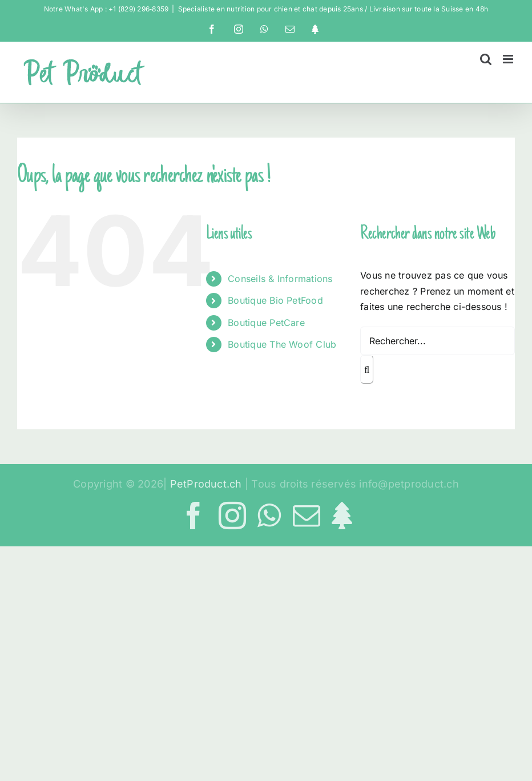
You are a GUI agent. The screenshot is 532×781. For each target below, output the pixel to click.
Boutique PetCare (266, 323)
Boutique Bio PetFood (275, 300)
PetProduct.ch (206, 484)
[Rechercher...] (438, 341)
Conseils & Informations (280, 279)
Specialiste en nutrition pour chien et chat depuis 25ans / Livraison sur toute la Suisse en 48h (333, 9)
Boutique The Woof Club (282, 344)
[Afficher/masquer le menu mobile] (509, 59)
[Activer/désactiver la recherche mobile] (486, 59)
